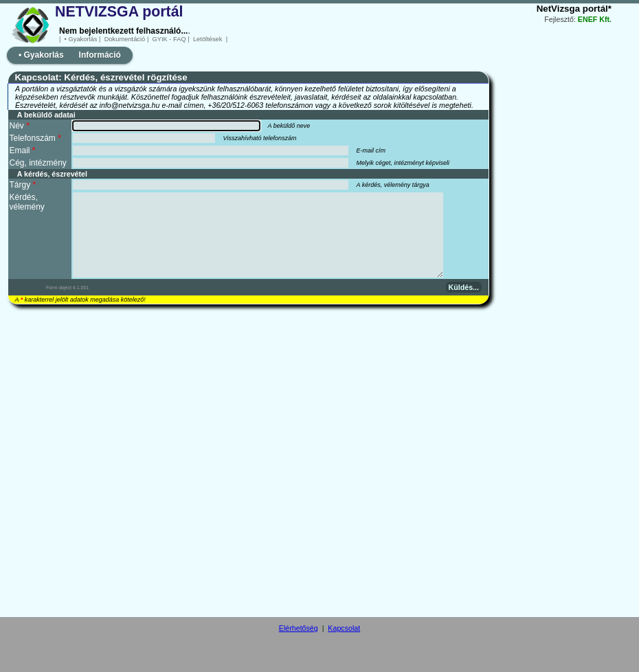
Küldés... (464, 287)
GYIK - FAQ (169, 39)
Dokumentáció (125, 39)
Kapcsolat (344, 628)
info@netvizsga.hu (130, 105)
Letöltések (208, 39)
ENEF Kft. (595, 19)
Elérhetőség (299, 628)
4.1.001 (81, 288)
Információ (100, 55)
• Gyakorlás (81, 39)
